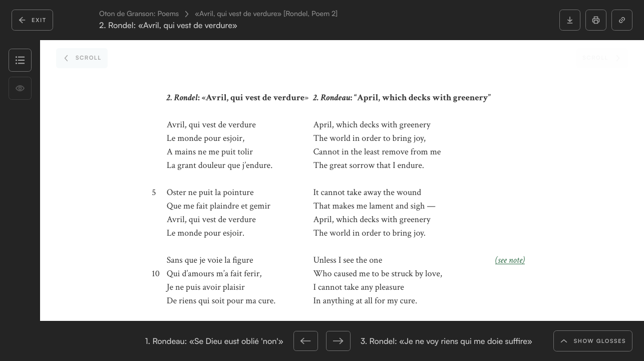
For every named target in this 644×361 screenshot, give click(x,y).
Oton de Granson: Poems (139, 14)
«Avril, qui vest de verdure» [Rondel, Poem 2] (266, 14)
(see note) (510, 260)
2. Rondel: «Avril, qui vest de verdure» (168, 25)
